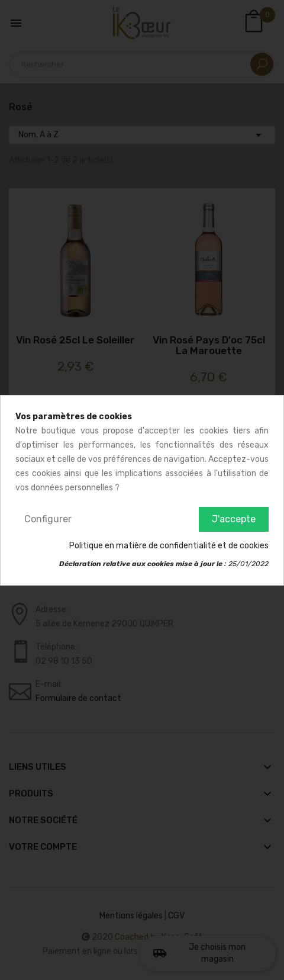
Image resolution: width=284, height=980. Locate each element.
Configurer (48, 519)
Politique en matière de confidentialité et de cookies (169, 546)
